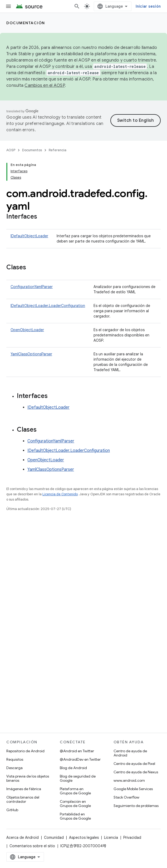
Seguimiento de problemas (136, 806)
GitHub (12, 810)
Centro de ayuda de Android (130, 753)
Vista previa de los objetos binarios (28, 778)
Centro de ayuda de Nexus (136, 772)
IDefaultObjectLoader (29, 236)
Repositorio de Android (25, 751)
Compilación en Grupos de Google (75, 804)
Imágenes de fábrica (24, 789)
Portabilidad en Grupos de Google (75, 816)
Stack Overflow (126, 797)
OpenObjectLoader (27, 330)
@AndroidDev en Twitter (80, 759)
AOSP (11, 150)
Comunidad (54, 837)
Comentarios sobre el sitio (32, 846)
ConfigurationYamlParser (32, 287)
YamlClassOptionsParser (31, 354)
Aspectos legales (84, 837)
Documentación (26, 23)
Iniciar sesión (148, 6)
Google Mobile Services (133, 789)
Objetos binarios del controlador (23, 799)
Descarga (14, 768)
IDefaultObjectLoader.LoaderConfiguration (48, 306)
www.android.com (129, 780)
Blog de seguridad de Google (78, 778)
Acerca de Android (23, 837)
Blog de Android (73, 768)
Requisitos (15, 759)
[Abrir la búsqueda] (77, 6)
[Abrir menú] (8, 6)
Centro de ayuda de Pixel (134, 764)
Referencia (58, 150)
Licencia (111, 837)
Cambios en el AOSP (45, 85)
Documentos (32, 150)
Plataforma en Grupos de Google (75, 791)
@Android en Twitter (77, 751)
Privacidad (132, 837)
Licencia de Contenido (60, 494)
